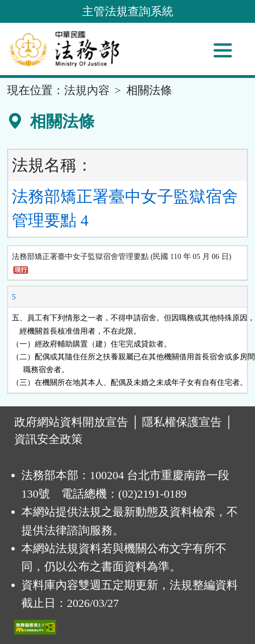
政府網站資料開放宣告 (71, 422)
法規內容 (87, 90)
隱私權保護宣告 (182, 422)
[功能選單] (223, 50)
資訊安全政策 (48, 439)
